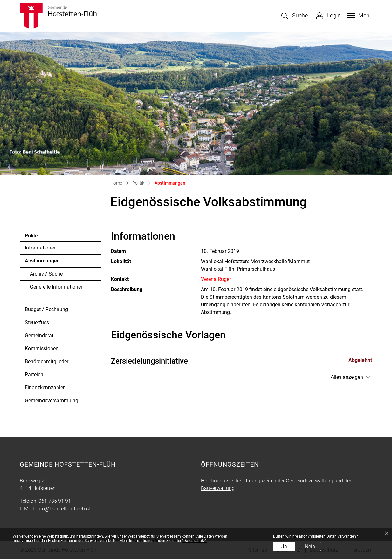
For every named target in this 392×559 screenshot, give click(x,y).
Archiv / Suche (46, 274)
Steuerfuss (37, 322)
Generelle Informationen (57, 287)
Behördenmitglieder (47, 361)
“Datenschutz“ (194, 541)
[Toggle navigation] (359, 16)
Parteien (34, 375)
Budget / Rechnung (46, 309)
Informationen (41, 248)
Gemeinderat (39, 335)
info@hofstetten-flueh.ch (64, 509)
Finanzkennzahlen (45, 388)
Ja (284, 546)
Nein (310, 546)
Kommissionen (42, 348)
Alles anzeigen (347, 377)
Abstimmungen (42, 262)
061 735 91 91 (55, 501)
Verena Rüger (216, 279)
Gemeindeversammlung (52, 401)
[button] (295, 16)
